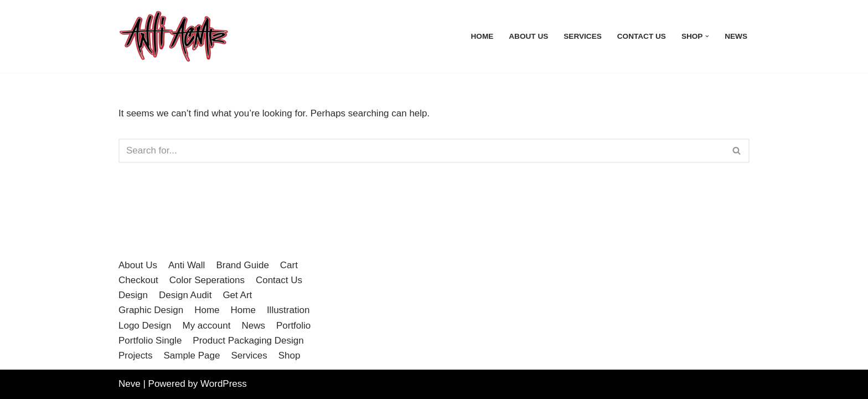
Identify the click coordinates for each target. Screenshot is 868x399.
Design (133, 295)
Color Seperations (207, 280)
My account (206, 326)
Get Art (237, 295)
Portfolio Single (150, 341)
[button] (707, 36)
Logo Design (145, 326)
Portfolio (293, 326)
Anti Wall (187, 265)
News (736, 36)
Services (583, 36)
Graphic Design (151, 310)
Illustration (288, 310)
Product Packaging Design (248, 341)
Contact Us (642, 36)
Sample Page (192, 355)
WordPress (224, 384)
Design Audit (185, 295)
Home (482, 36)
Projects (135, 355)
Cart (289, 265)
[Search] (422, 151)
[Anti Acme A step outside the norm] (174, 36)
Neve (130, 384)
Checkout (138, 280)
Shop (290, 355)
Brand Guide (242, 265)
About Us (528, 36)
